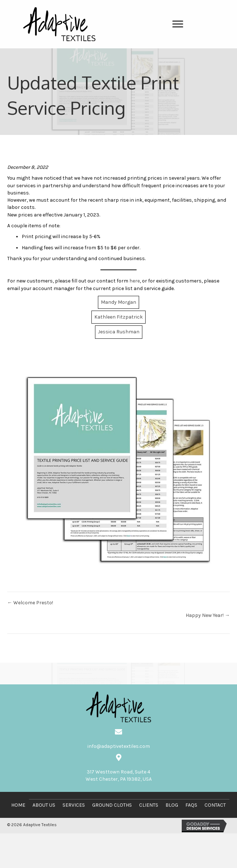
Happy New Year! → (208, 615)
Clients (149, 805)
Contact (215, 805)
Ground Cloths (112, 805)
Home (18, 805)
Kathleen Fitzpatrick (118, 317)
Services (74, 805)
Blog (172, 805)
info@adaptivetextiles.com (119, 746)
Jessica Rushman (119, 332)
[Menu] (178, 24)
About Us (44, 805)
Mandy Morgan (118, 302)
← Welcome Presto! (30, 603)
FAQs (191, 805)
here (135, 281)
